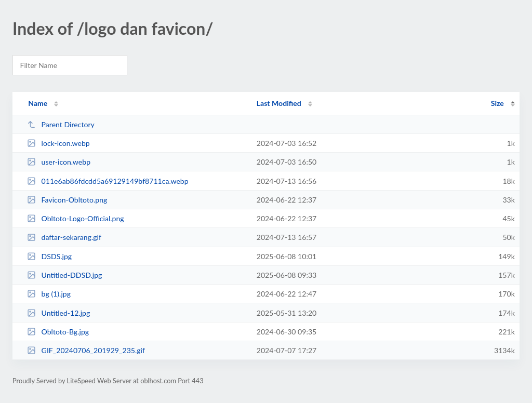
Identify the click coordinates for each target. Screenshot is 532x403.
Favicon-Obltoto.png (67, 200)
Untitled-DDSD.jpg (64, 275)
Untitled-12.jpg (58, 313)
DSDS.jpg (49, 256)
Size (497, 103)
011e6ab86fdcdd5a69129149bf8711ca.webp (108, 181)
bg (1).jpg (49, 294)
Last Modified (279, 103)
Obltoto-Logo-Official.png (75, 218)
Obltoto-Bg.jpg (58, 332)
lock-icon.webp (58, 143)
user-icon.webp (59, 162)
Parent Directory (61, 124)
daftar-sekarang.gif (64, 237)
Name (38, 103)
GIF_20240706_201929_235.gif (86, 350)
